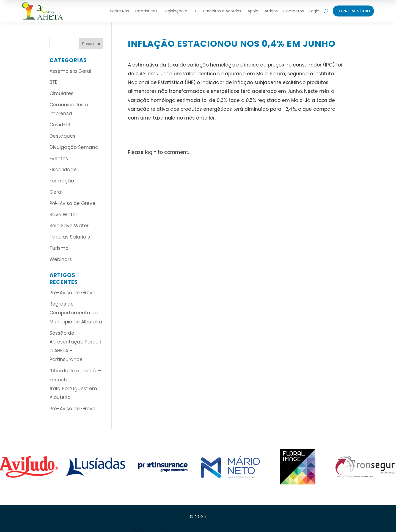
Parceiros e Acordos (222, 11)
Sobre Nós (119, 11)
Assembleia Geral (70, 71)
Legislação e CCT (180, 11)
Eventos (59, 159)
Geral (56, 192)
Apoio (253, 11)
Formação (62, 181)
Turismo (59, 248)
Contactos (294, 11)
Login (314, 11)
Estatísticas (146, 11)
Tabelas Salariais (70, 237)
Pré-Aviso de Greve (72, 203)
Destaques (62, 136)
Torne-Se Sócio (353, 11)
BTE (53, 82)
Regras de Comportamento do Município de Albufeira (76, 313)
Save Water (63, 215)
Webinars (61, 259)
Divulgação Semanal (75, 147)
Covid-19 (60, 125)
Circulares (61, 93)
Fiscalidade (63, 170)
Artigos (271, 11)
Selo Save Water (69, 226)
